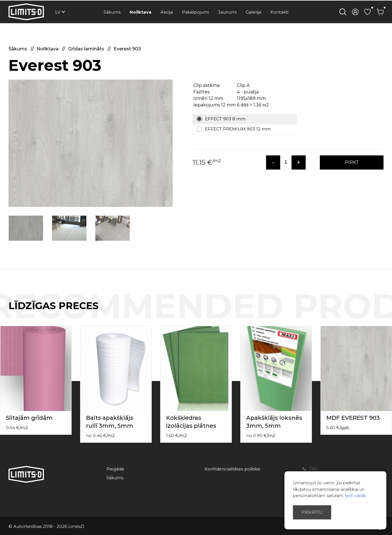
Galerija (253, 12)
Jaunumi (227, 12)
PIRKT (352, 162)
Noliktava (141, 12)
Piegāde (115, 469)
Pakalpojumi (195, 12)
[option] (91, 143)
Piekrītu (312, 512)
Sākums (112, 12)
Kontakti (279, 12)
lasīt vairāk (355, 496)
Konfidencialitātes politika (232, 469)
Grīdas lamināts (87, 49)
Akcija (167, 12)
